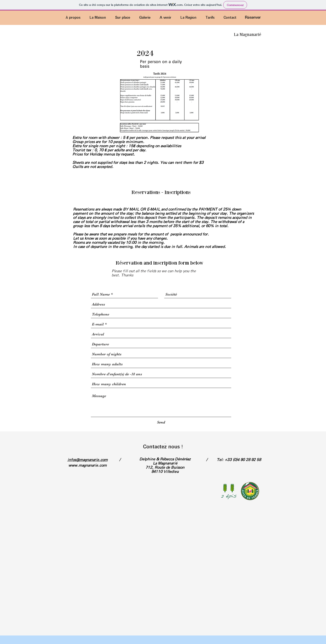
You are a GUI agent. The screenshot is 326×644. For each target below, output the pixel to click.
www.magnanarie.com (88, 466)
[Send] (161, 422)
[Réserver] (253, 17)
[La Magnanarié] (247, 34)
